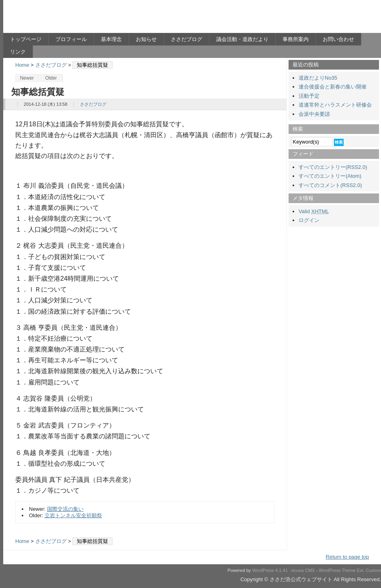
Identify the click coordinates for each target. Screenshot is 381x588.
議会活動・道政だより (242, 39)
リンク (18, 52)
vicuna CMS (303, 570)
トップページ (26, 39)
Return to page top (347, 557)
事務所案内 (296, 39)
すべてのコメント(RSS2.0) (330, 185)
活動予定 (309, 96)
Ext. (361, 570)
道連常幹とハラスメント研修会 (335, 105)
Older (51, 78)
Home (22, 65)
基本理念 (111, 39)
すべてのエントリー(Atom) (330, 176)
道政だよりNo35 (318, 78)
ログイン (309, 220)
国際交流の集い (65, 509)
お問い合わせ (338, 39)
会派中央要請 (314, 114)
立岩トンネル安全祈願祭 (73, 515)
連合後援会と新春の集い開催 (333, 87)
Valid (314, 211)
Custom (373, 570)
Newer (27, 78)
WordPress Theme (337, 570)
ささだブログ (186, 39)
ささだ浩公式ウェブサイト (82, 19)
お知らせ (146, 39)
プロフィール (71, 39)
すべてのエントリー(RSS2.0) (333, 167)
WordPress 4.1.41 (270, 570)
